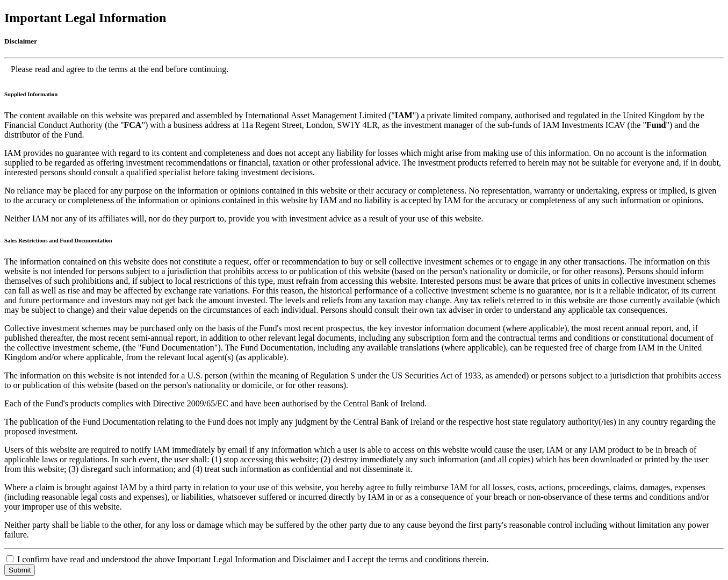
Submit (20, 570)
